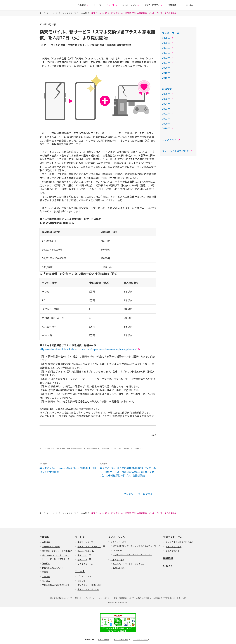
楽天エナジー (85, 564)
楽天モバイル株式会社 (54, 5)
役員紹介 (46, 563)
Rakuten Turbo (86, 551)
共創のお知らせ (120, 568)
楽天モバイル (85, 542)
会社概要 (46, 542)
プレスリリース (69, 13)
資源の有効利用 (173, 551)
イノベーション (131, 5)
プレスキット (171, 140)
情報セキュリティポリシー (85, 598)
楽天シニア (84, 560)
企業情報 (83, 5)
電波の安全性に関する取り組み (179, 542)
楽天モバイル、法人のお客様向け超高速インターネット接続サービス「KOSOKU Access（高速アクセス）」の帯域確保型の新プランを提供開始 (128, 472)
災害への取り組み (174, 546)
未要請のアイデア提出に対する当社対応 (170, 598)
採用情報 (172, 5)
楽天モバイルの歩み (51, 546)
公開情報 (46, 576)
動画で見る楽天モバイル (53, 568)
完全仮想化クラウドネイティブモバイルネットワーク (136, 546)
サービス (98, 5)
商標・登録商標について (124, 598)
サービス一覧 (105, 639)
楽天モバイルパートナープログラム (129, 564)
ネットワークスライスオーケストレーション (133, 555)
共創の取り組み (117, 560)
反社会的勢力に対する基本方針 (56, 585)
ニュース (112, 5)
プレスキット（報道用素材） (90, 585)
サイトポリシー (105, 598)
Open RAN (117, 550)
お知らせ (167, 89)
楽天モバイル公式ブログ (177, 151)
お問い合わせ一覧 (122, 639)
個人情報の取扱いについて (61, 598)
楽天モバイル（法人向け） (91, 546)
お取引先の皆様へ (144, 598)
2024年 (84, 13)
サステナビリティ (154, 5)
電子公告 (46, 581)
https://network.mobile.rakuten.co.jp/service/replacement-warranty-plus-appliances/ (88, 349)
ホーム (43, 13)
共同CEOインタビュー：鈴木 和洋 (57, 551)
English (190, 5)
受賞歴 (45, 572)
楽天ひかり (84, 555)
